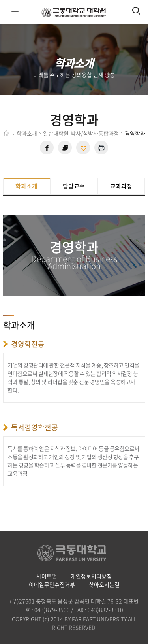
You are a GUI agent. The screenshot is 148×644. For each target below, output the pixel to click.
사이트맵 (47, 576)
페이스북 (47, 148)
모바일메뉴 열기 (11, 9)
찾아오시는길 (104, 584)
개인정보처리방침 (91, 576)
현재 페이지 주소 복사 (83, 148)
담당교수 (74, 186)
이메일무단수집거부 (52, 584)
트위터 (65, 148)
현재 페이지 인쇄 (101, 148)
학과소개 (26, 186)
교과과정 (121, 186)
